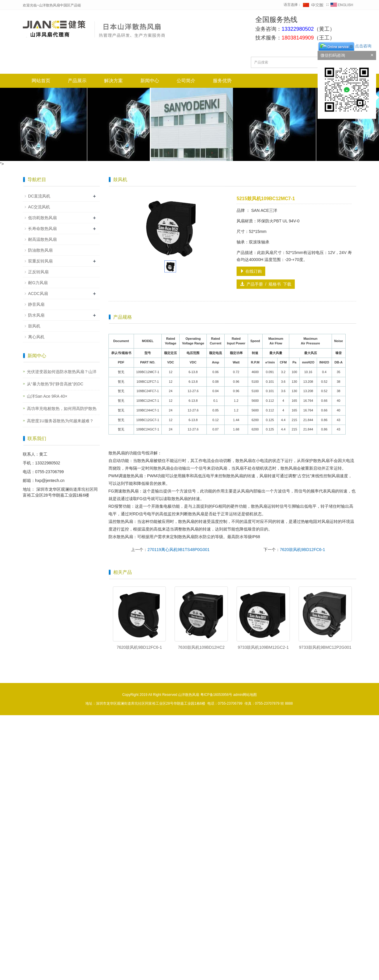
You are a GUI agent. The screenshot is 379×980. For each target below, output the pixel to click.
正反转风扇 (38, 272)
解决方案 (113, 81)
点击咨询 (344, 46)
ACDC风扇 (38, 294)
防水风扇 (36, 315)
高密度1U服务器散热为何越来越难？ (60, 421)
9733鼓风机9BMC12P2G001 (325, 647)
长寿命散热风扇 (42, 229)
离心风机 (36, 337)
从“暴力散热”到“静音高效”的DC (55, 384)
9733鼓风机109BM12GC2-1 (263, 647)
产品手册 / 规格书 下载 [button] (266, 284)
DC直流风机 (39, 196)
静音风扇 (36, 304)
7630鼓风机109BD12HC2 (201, 647)
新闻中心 (150, 81)
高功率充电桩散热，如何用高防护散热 (62, 409)
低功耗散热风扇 (42, 218)
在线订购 (251, 271)
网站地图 (250, 695)
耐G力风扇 (38, 283)
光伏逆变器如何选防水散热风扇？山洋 (62, 372)
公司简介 (186, 81)
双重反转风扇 (40, 261)
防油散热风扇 (40, 250)
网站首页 (41, 81)
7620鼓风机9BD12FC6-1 (303, 550)
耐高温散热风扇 (42, 239)
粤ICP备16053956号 (216, 695)
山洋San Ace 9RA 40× (47, 396)
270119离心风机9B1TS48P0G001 (178, 550)
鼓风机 (34, 326)
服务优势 (222, 81)
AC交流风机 (39, 207)
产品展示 (77, 81)
